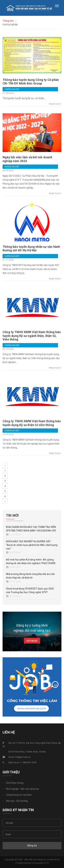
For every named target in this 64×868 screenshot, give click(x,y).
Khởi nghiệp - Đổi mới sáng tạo (21, 789)
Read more (55, 104)
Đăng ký (32, 846)
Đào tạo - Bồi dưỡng (15, 801)
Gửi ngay (32, 641)
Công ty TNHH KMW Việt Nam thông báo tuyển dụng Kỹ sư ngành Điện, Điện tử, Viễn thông (32, 336)
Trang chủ (8, 21)
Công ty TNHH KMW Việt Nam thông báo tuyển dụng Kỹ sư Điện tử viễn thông (32, 423)
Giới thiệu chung (13, 783)
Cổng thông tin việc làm (17, 795)
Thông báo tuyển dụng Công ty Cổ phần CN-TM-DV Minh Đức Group (31, 82)
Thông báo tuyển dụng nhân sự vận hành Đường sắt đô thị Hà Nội (31, 249)
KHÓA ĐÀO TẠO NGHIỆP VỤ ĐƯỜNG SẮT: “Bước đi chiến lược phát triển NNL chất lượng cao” (32, 545)
